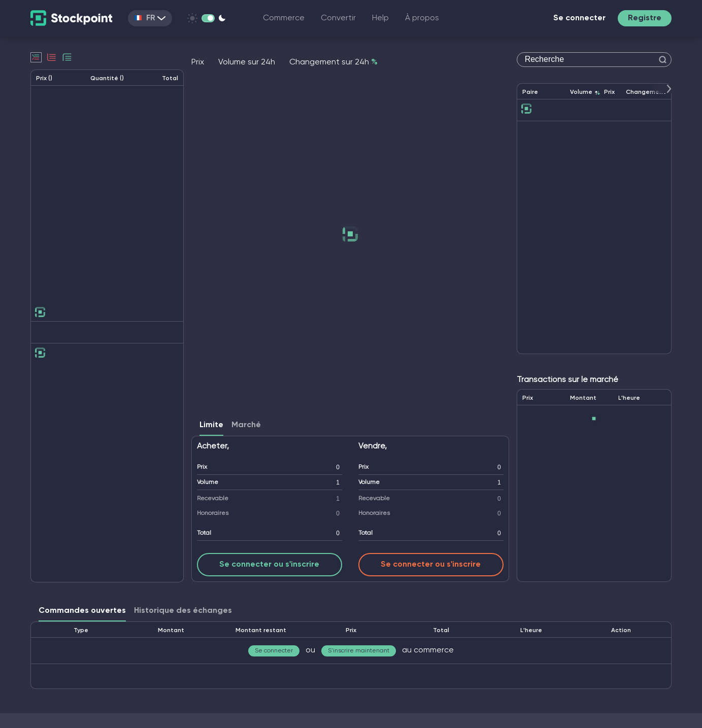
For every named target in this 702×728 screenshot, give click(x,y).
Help (380, 18)
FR (150, 18)
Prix (202, 467)
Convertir (338, 18)
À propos (422, 18)
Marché (246, 425)
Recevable (213, 499)
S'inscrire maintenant (359, 651)
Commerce (284, 18)
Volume (208, 482)
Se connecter (579, 18)
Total (204, 533)
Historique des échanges (183, 611)
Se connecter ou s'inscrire (269, 565)
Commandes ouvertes (82, 611)
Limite (211, 425)
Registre (645, 18)
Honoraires (213, 513)
